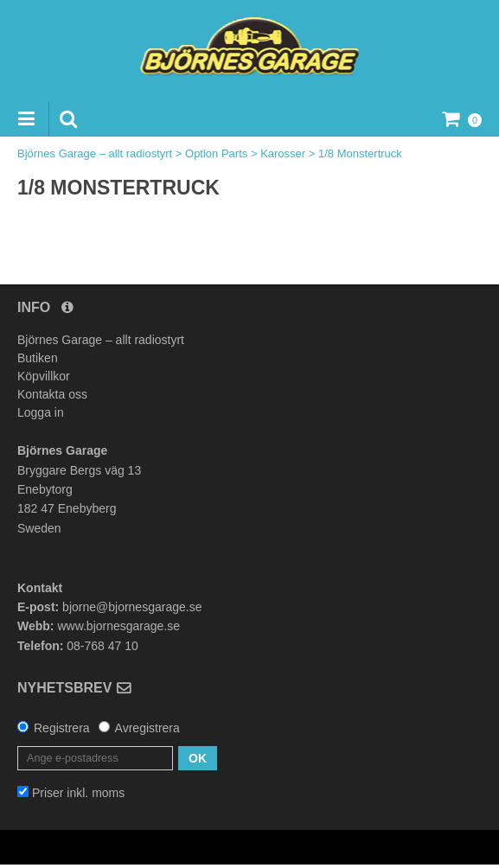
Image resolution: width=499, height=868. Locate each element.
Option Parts (216, 153)
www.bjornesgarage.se (118, 626)
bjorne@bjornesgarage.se (132, 607)
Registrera (62, 728)
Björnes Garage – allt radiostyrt (95, 153)
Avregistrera (147, 728)
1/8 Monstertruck (360, 153)
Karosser (283, 153)
